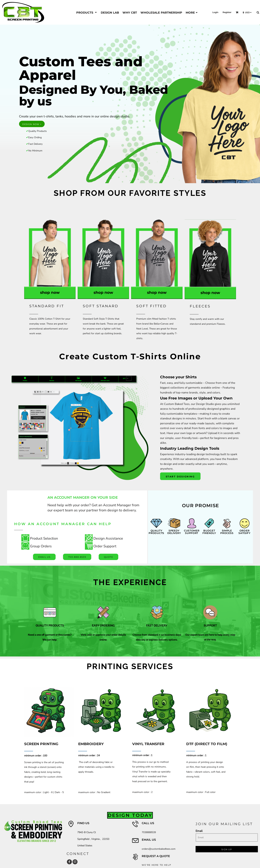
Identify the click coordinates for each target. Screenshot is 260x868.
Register (227, 12)
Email (199, 831)
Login (215, 12)
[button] (237, 12)
